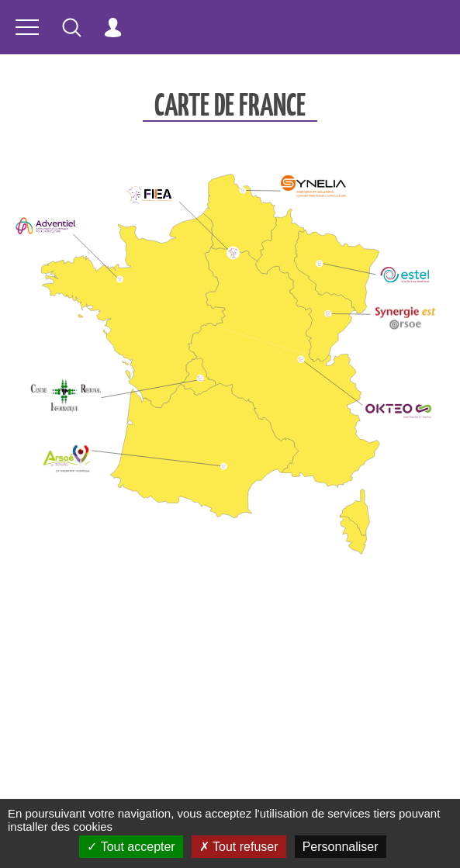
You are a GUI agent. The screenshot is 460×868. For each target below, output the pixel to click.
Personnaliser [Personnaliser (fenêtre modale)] (341, 847)
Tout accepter (131, 847)
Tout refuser (239, 847)
